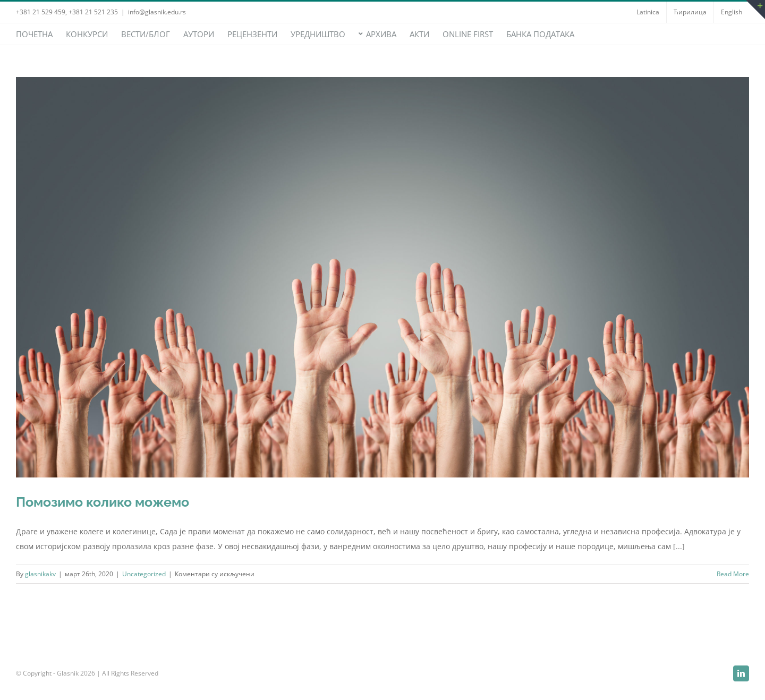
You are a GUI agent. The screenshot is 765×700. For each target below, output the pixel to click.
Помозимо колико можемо (103, 502)
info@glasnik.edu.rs (157, 12)
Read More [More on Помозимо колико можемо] (733, 574)
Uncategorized (144, 574)
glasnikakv (40, 574)
